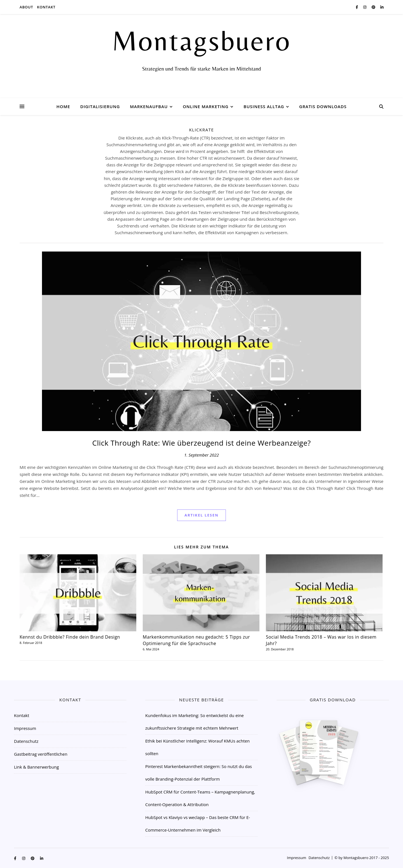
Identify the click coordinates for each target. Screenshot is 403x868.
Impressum (25, 728)
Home (63, 106)
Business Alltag (264, 106)
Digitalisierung (100, 106)
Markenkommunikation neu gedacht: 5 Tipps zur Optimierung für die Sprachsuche (196, 640)
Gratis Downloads (323, 106)
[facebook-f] (357, 7)
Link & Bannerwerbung (36, 767)
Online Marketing (206, 106)
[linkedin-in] (382, 7)
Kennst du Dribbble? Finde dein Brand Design (70, 637)
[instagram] (365, 7)
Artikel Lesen (201, 515)
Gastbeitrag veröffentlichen (41, 754)
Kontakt (46, 7)
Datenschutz (26, 741)
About (26, 7)
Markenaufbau (149, 106)
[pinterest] (374, 7)
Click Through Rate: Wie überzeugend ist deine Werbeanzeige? (202, 443)
